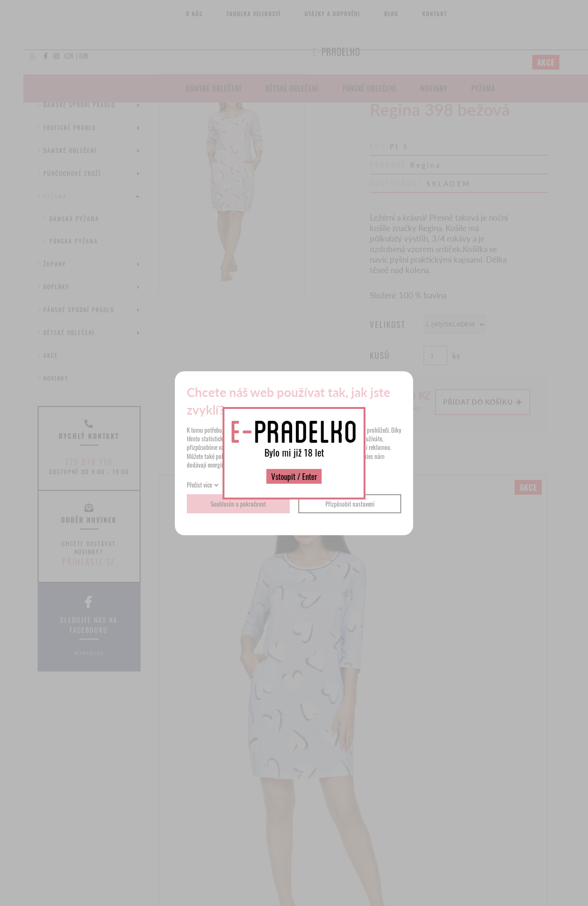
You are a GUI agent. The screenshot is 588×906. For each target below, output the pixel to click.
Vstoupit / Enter (294, 476)
